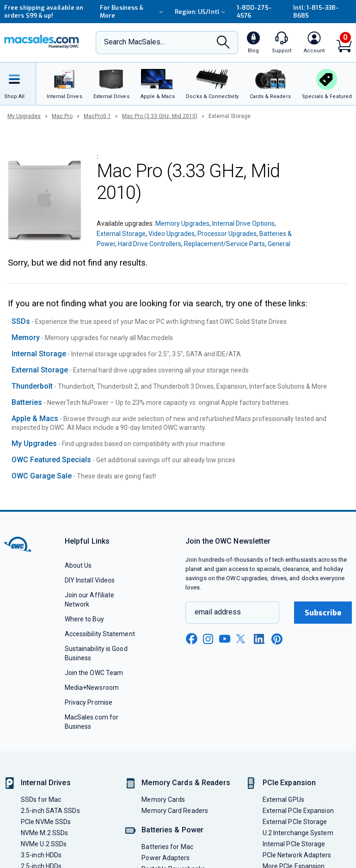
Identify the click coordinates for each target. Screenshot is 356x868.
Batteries (27, 402)
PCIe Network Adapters (297, 855)
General (279, 244)
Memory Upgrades (182, 223)
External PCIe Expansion (298, 811)
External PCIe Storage (295, 822)
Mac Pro (62, 116)
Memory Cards (163, 800)
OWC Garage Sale (42, 476)
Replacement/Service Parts (224, 244)
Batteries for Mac (167, 847)
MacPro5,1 (97, 116)
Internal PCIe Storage (294, 844)
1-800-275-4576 (254, 12)
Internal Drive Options (243, 223)
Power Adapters (166, 858)
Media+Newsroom (92, 688)
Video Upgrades (172, 234)
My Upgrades (24, 116)
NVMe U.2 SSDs (44, 844)
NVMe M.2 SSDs (44, 833)
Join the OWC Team (94, 673)
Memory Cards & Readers (186, 783)
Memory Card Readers (175, 811)
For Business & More (133, 12)
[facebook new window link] (191, 639)
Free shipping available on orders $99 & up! (44, 12)
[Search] (223, 43)
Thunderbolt (32, 386)
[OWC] (42, 43)
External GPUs (283, 800)
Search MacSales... (134, 42)
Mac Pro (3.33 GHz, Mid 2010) (160, 116)
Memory (26, 338)
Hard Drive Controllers (150, 244)
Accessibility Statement (100, 634)
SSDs (21, 321)
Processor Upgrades (227, 234)
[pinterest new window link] (277, 639)
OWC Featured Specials (51, 460)
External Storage (121, 234)
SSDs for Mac (41, 800)
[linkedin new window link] (260, 639)
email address (218, 612)
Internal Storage (39, 354)
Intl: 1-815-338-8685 (316, 12)
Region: (201, 12)
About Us (78, 565)
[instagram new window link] (208, 639)
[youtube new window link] (225, 639)
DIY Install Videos (90, 580)
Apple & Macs (35, 418)
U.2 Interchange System (298, 833)
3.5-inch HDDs (41, 855)
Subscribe (323, 613)
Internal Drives (46, 783)
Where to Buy (84, 619)
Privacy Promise (89, 702)
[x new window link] (242, 639)
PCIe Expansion (289, 783)
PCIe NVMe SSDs (46, 822)
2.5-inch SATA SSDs (50, 811)
